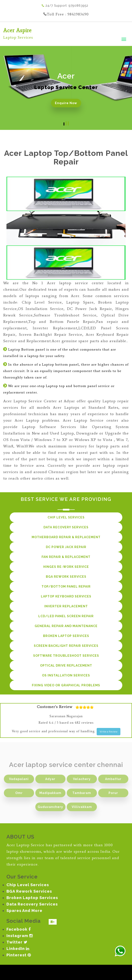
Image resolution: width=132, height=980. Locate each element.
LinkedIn (18, 949)
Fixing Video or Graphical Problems (66, 685)
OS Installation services (66, 675)
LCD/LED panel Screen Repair (66, 616)
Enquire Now (66, 103)
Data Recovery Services (32, 904)
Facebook (19, 929)
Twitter (17, 942)
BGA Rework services (66, 577)
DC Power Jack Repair (66, 547)
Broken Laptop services (66, 636)
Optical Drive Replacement (66, 665)
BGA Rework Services (29, 891)
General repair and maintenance (66, 626)
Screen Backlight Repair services (66, 646)
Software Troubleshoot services (66, 656)
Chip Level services (66, 517)
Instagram (20, 936)
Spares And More (24, 911)
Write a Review (109, 732)
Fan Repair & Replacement (66, 557)
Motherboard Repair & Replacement (66, 537)
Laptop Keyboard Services (66, 596)
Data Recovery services (66, 527)
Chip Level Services (28, 885)
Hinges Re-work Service (66, 567)
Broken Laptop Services (32, 898)
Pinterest (19, 955)
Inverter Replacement (66, 606)
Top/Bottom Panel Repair (66, 586)
